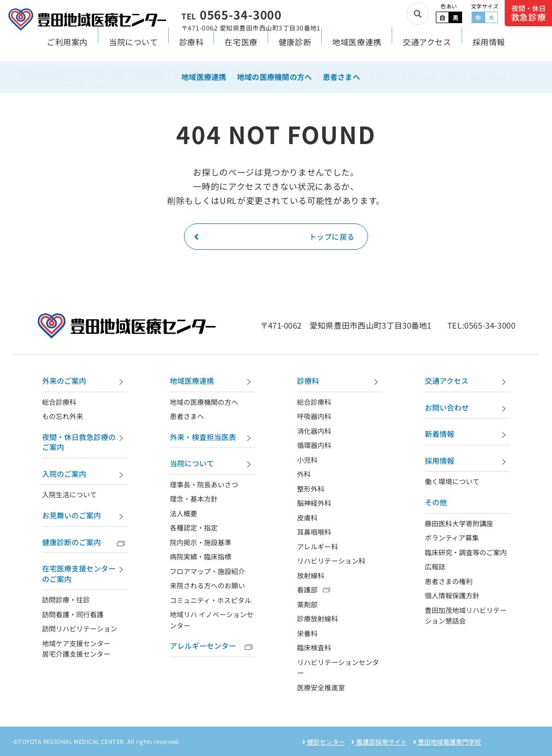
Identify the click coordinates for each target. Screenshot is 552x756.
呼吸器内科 (314, 416)
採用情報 (489, 48)
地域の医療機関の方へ (204, 402)
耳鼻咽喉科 (314, 532)
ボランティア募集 (452, 538)
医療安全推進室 (321, 687)
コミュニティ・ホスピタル (211, 600)
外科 (304, 474)
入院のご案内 (85, 475)
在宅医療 (241, 48)
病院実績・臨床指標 (201, 556)
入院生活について (69, 494)
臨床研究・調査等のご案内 (466, 552)
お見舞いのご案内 (85, 517)
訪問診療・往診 (66, 600)
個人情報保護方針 (452, 595)
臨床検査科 (314, 647)
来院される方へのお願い (207, 585)
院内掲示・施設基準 (201, 542)
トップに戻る (274, 237)
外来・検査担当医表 (212, 438)
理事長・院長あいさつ (204, 484)
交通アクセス (427, 48)
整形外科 (311, 489)
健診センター (324, 742)
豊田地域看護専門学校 (447, 742)
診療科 (192, 48)
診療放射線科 (318, 619)
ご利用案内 (67, 48)
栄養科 (307, 633)
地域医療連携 (357, 48)
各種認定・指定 (194, 528)
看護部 (307, 590)
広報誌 (435, 566)
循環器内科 (314, 445)
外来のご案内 (85, 382)
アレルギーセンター (212, 647)
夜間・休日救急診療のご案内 (85, 442)
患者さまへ (187, 416)
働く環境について (452, 481)
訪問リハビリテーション (80, 629)
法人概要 (183, 513)
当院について (134, 48)
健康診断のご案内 (85, 543)
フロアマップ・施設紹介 (207, 571)
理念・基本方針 (194, 499)
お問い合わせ (467, 409)
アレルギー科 (318, 546)
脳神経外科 (314, 503)
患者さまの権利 (449, 581)
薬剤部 (307, 604)
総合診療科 (59, 402)
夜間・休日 (529, 13)
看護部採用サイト (379, 742)
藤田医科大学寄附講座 (459, 523)
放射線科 (311, 575)
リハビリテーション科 (331, 561)
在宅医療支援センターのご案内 (85, 574)
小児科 (307, 460)
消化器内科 (314, 431)
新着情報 (467, 435)
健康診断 (295, 48)
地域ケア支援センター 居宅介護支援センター (76, 649)
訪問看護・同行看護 (73, 614)
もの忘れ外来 (63, 416)
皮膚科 (307, 518)
